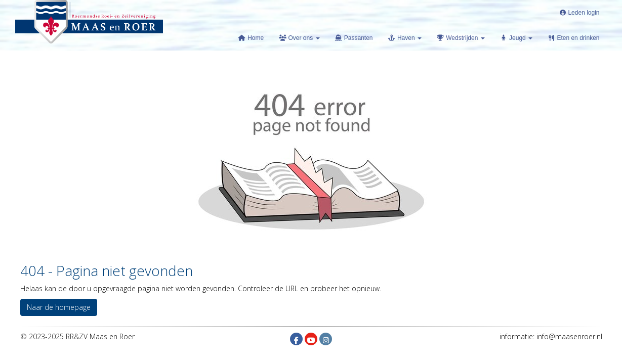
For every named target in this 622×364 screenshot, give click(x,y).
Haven (405, 38)
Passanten (354, 38)
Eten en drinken (573, 38)
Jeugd (516, 38)
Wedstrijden (461, 38)
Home (251, 38)
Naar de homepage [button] (59, 307)
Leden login (579, 13)
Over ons (299, 38)
